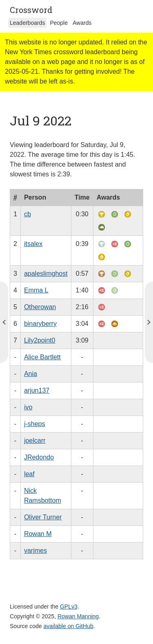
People (59, 23)
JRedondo (39, 457)
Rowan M (38, 534)
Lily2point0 (40, 340)
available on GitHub (69, 626)
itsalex (33, 244)
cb (28, 214)
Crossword (31, 10)
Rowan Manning (78, 616)
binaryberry (40, 324)
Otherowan (40, 307)
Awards (82, 23)
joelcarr (35, 441)
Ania (31, 374)
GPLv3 (69, 607)
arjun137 (37, 390)
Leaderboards (27, 23)
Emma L (36, 290)
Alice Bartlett (42, 357)
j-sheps (35, 424)
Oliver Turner (43, 517)
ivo (28, 407)
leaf (29, 474)
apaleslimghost (46, 274)
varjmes (35, 551)
